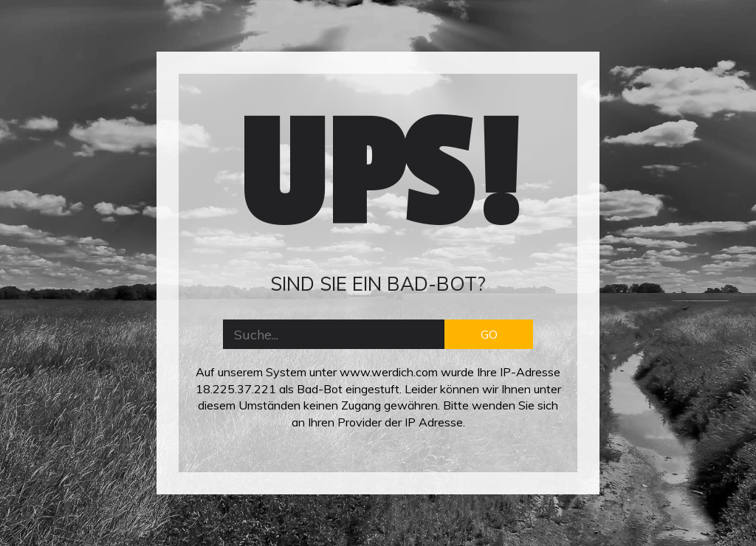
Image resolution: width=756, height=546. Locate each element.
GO (489, 334)
